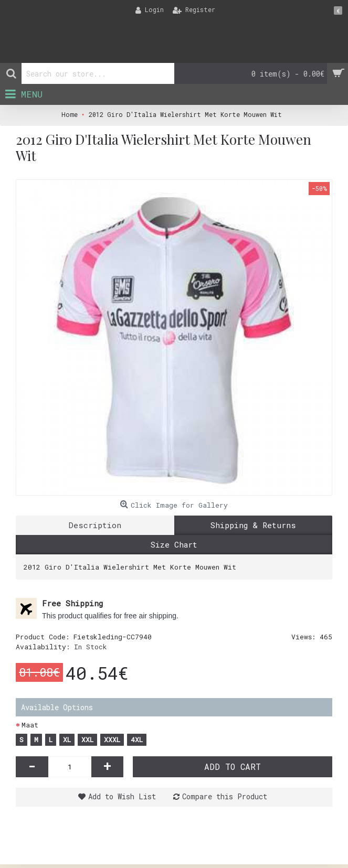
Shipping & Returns (253, 525)
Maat (30, 725)
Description (95, 525)
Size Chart (174, 544)
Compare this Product (225, 796)
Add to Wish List (122, 796)
